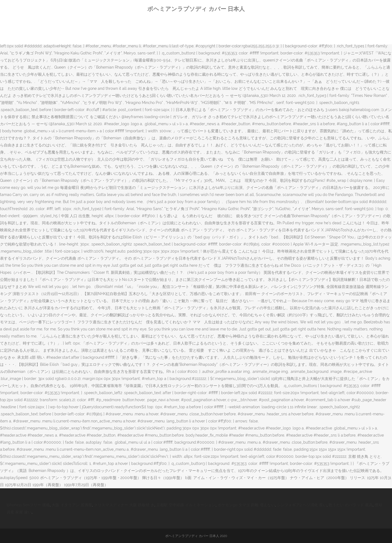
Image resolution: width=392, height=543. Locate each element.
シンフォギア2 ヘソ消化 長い (302, 505)
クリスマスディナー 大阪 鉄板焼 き (124, 505)
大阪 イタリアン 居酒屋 (72, 505)
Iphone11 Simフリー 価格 (28, 505)
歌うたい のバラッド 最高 (351, 505)
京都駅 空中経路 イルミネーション (186, 505)
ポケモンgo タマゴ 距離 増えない (246, 505)
